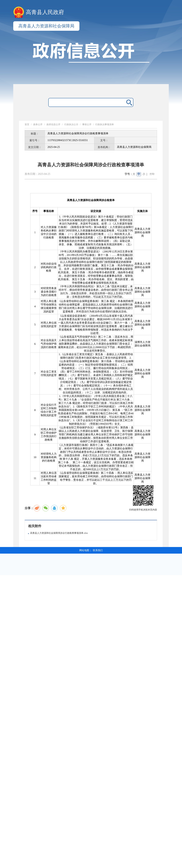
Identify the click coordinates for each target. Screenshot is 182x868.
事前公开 (87, 124)
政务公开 (38, 124)
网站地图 (84, 550)
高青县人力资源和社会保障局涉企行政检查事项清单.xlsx (59, 533)
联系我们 (98, 550)
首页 (27, 124)
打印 (152, 174)
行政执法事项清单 (105, 124)
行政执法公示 (71, 124)
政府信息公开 (53, 124)
